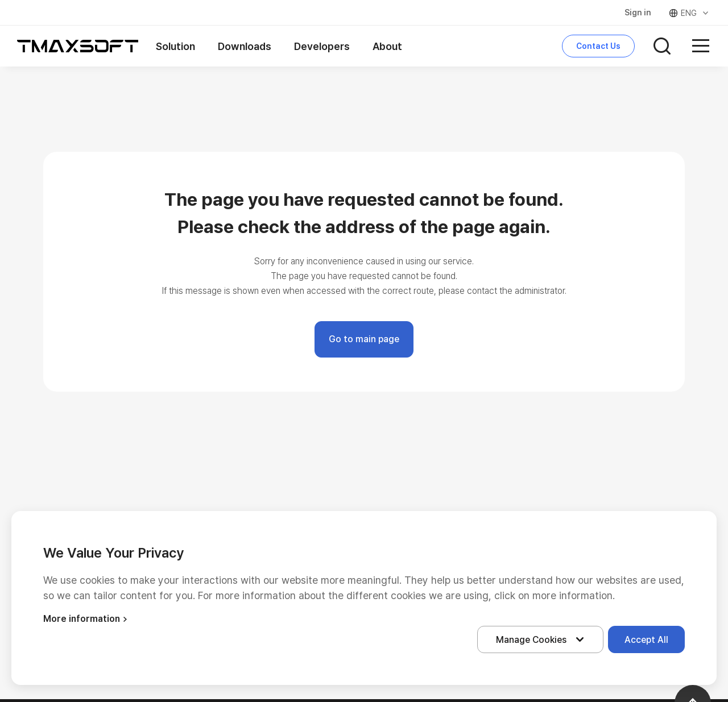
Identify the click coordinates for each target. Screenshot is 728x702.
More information (87, 619)
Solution (175, 46)
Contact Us (598, 46)
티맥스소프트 (78, 46)
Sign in (638, 13)
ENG (690, 13)
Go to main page (364, 339)
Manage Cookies (543, 639)
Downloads (245, 46)
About (387, 46)
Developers (322, 46)
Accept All (646, 640)
